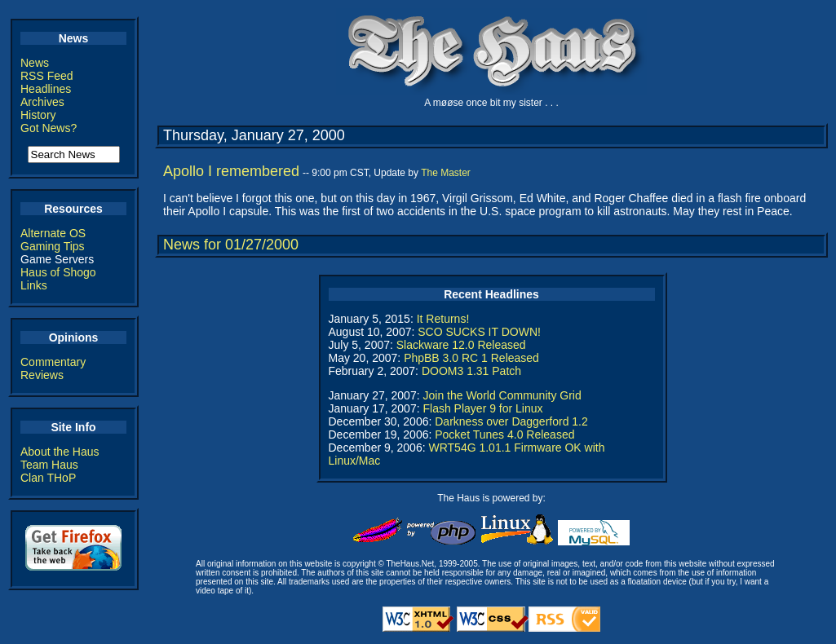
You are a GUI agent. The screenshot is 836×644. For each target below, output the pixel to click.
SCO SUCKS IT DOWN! (479, 332)
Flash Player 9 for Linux (482, 408)
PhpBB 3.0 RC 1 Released (471, 358)
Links (34, 285)
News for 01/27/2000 (231, 245)
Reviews (42, 375)
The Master (446, 173)
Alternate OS (53, 233)
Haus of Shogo (58, 272)
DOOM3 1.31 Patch (471, 371)
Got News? (49, 128)
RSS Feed (47, 76)
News (35, 63)
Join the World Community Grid (502, 395)
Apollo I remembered (231, 171)
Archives (42, 102)
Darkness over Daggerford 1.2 (511, 421)
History (38, 115)
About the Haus (60, 452)
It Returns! (443, 319)
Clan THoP (48, 478)
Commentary (53, 362)
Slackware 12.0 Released (461, 345)
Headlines (46, 89)
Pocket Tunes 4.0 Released (504, 434)
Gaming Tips (53, 246)
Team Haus (49, 465)
